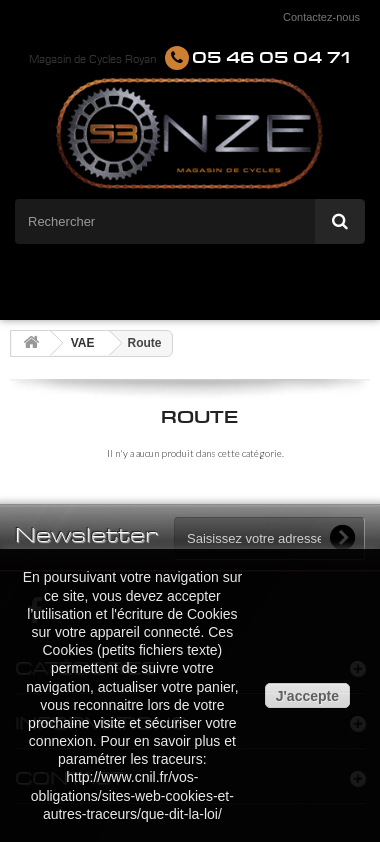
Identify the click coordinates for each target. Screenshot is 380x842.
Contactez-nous (321, 17)
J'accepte (307, 696)
